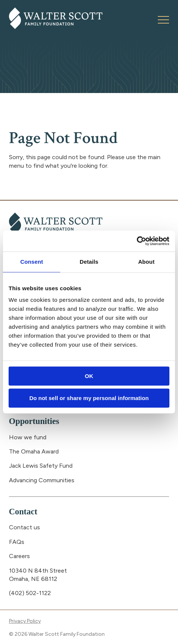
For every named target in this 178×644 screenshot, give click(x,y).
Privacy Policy (25, 621)
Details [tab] (89, 262)
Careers (19, 556)
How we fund (28, 437)
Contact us (24, 527)
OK (89, 376)
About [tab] (146, 262)
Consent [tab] (32, 262)
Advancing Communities (42, 480)
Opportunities (34, 421)
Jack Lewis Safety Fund (41, 466)
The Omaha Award (34, 451)
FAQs (17, 542)
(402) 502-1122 (30, 593)
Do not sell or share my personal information (89, 398)
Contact (23, 512)
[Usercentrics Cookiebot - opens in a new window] (137, 241)
